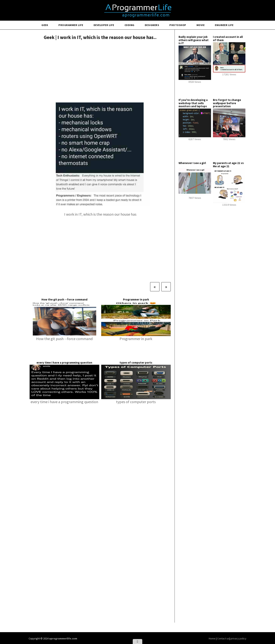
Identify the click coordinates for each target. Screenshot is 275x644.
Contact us (223, 638)
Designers (152, 25)
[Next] (166, 287)
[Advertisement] (100, 72)
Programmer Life (71, 25)
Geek (45, 25)
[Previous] (155, 287)
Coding (129, 25)
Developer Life (104, 25)
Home (212, 638)
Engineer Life (224, 25)
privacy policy (238, 638)
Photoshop (178, 25)
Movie (201, 25)
